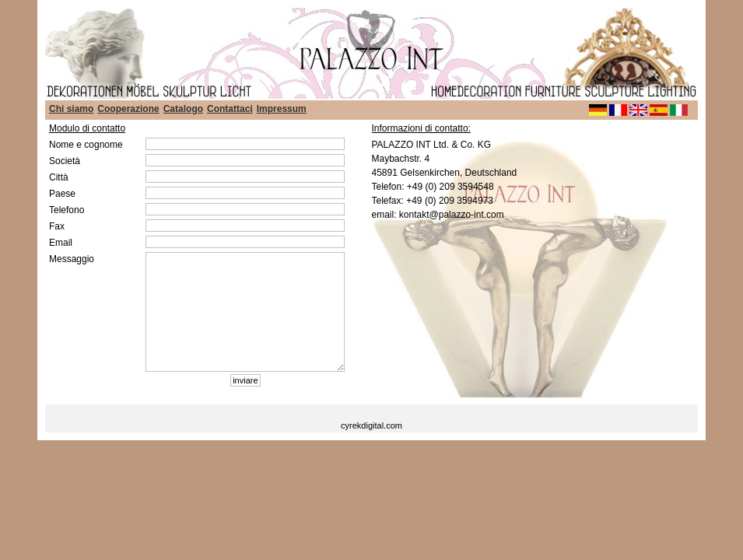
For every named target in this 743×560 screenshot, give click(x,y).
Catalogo (183, 109)
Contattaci (230, 109)
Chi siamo (71, 109)
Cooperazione (128, 109)
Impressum (282, 109)
